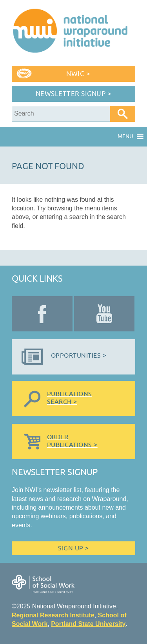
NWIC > (78, 74)
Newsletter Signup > (74, 94)
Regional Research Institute (53, 615)
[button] (125, 137)
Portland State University (88, 624)
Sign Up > (73, 548)
